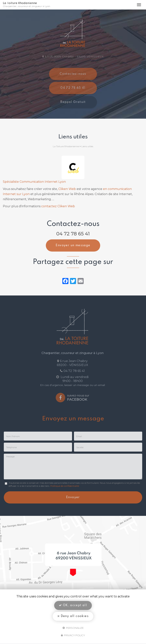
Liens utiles (87, 146)
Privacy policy (73, 635)
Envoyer (73, 497)
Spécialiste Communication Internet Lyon (34, 182)
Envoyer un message (73, 245)
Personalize (73, 628)
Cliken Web (67, 189)
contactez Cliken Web (58, 206)
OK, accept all (73, 605)
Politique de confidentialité (65, 486)
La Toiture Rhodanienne (27, 5)
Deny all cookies (73, 616)
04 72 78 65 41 (73, 234)
